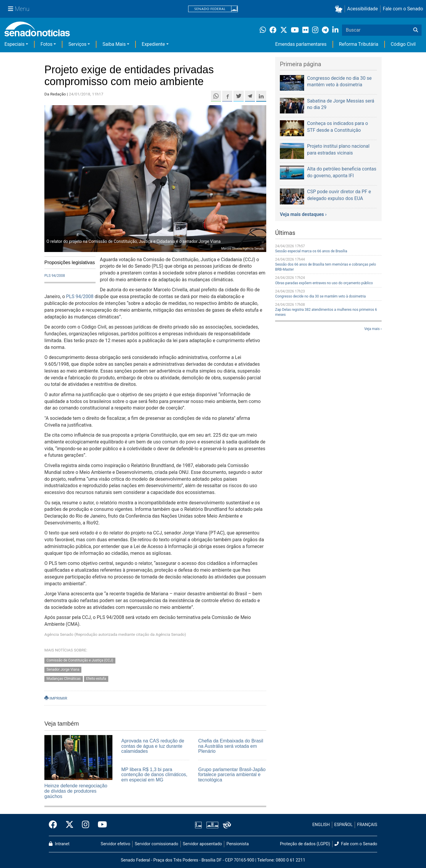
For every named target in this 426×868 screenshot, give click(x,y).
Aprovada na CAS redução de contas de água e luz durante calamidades (153, 746)
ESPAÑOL (343, 825)
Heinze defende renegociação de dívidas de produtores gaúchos (76, 791)
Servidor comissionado (157, 844)
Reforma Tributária (359, 44)
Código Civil (403, 44)
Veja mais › (373, 329)
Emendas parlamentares (301, 44)
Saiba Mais (114, 44)
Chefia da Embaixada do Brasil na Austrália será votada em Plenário (231, 746)
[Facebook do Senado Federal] (55, 825)
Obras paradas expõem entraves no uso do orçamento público (324, 283)
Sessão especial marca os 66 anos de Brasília (311, 251)
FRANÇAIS (367, 825)
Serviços (77, 44)
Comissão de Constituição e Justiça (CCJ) (80, 661)
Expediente (153, 44)
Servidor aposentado (202, 844)
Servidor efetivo (115, 844)
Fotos (46, 44)
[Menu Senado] (19, 9)
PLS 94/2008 (55, 276)
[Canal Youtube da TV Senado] (100, 825)
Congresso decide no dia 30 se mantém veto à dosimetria (320, 296)
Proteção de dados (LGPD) (305, 844)
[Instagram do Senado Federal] (86, 825)
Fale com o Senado (403, 9)
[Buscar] (416, 30)
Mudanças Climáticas (64, 679)
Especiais (14, 44)
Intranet (59, 844)
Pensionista (238, 844)
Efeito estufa (96, 679)
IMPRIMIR (56, 698)
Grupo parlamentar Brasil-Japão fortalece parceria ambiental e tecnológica (232, 775)
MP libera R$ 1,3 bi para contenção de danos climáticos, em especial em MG (154, 775)
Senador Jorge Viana (63, 669)
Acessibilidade (363, 9)
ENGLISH (321, 825)
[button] (340, 9)
